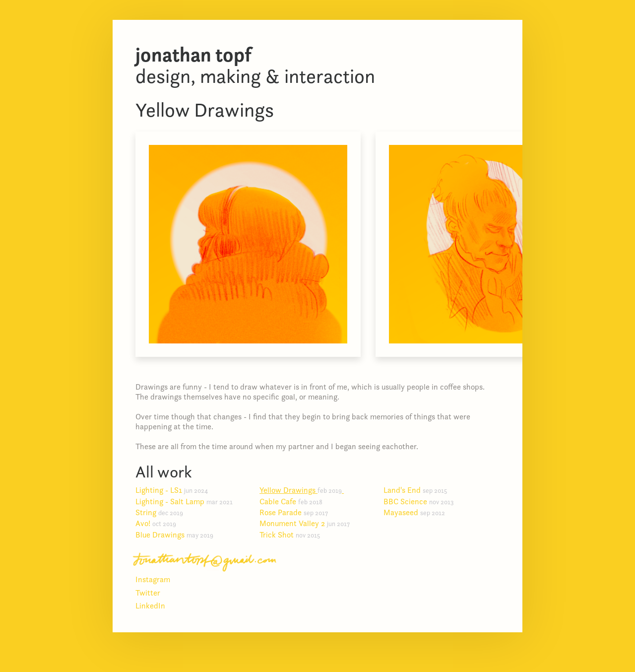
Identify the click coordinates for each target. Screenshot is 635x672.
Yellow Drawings (305, 490)
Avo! (160, 523)
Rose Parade (298, 512)
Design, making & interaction (255, 65)
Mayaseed (418, 512)
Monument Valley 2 (309, 523)
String (163, 512)
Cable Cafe (295, 501)
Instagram (153, 579)
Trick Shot (294, 535)
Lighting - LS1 (176, 490)
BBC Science (423, 501)
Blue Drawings (178, 535)
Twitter (148, 593)
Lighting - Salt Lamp (188, 501)
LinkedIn (150, 605)
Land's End (419, 490)
